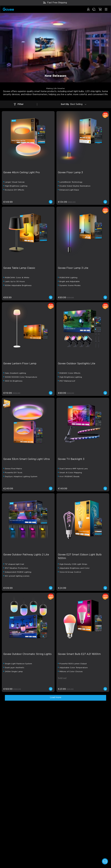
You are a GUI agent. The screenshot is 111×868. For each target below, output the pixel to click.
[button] (88, 11)
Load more (56, 697)
